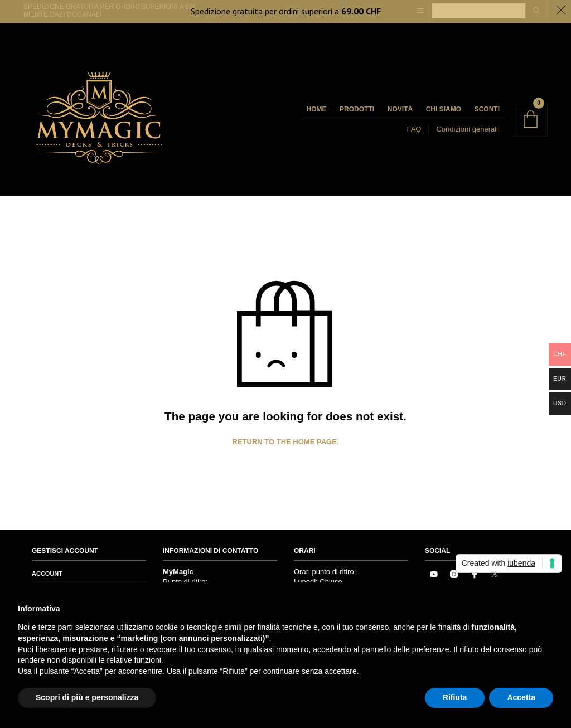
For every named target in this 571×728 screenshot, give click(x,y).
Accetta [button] (521, 697)
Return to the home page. (286, 442)
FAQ (414, 129)
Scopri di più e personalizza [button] (87, 697)
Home (316, 109)
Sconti (487, 109)
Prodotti (357, 109)
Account (47, 574)
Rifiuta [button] (455, 697)
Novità (400, 109)
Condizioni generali (467, 129)
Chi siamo (444, 109)
